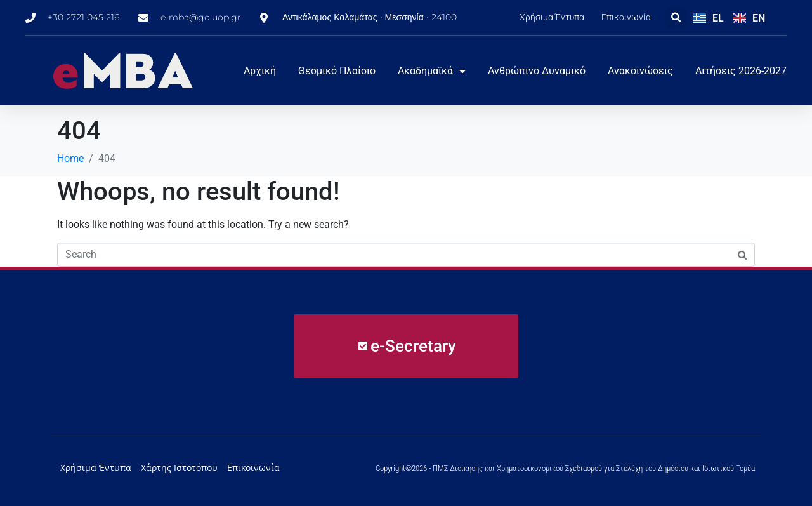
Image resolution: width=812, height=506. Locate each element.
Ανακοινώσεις (640, 71)
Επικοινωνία (626, 17)
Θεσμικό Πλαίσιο (337, 71)
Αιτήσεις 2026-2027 (741, 71)
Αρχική (260, 71)
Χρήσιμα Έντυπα (552, 17)
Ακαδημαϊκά (432, 71)
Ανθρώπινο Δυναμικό (537, 71)
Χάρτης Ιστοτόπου (179, 468)
